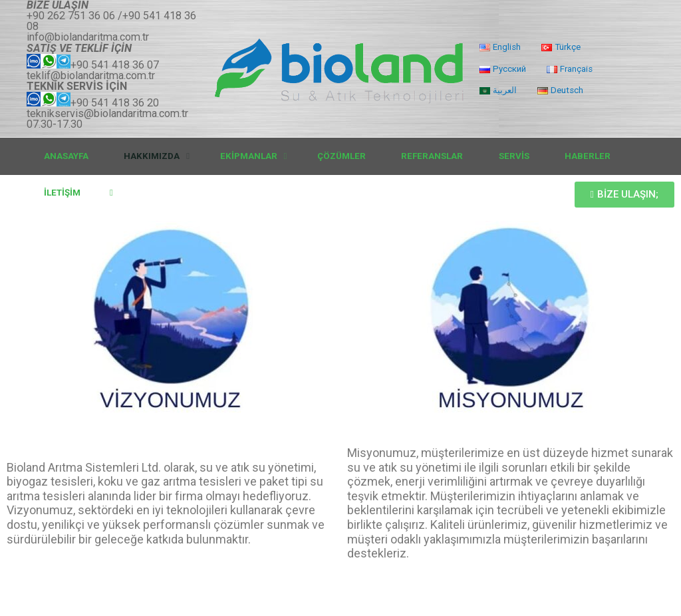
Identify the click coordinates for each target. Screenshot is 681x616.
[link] (115, 193)
